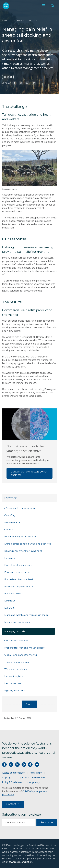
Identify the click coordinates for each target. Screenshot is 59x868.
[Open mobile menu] (44, 6)
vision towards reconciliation (17, 862)
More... (30, 704)
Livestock (33, 20)
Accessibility (36, 773)
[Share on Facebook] (14, 83)
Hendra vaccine (13, 683)
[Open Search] (52, 6)
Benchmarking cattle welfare (20, 537)
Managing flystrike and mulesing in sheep (26, 615)
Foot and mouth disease (17, 572)
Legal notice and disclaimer (32, 778)
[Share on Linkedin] (27, 83)
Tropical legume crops (16, 662)
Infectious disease (14, 594)
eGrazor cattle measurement (20, 508)
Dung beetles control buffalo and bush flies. (28, 544)
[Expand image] (30, 168)
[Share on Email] (34, 83)
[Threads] (30, 765)
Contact (8, 77)
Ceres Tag (10, 515)
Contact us (13, 804)
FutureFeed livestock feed (19, 579)
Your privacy (33, 782)
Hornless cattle (12, 522)
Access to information (14, 773)
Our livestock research (16, 641)
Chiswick (9, 530)
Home (5, 20)
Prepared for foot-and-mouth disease (25, 648)
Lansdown (10, 601)
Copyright (7, 778)
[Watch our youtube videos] (37, 765)
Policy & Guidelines (12, 782)
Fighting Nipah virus (15, 690)
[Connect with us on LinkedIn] (17, 765)
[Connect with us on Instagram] (11, 765)
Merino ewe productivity (17, 622)
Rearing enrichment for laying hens (23, 551)
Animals (20, 20)
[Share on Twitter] (21, 83)
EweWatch (10, 558)
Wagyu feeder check (16, 669)
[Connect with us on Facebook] (4, 765)
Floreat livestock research (18, 565)
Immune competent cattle (19, 586)
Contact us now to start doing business (29, 473)
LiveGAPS (9, 608)
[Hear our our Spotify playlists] (24, 765)
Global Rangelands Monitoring (21, 655)
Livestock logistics (14, 676)
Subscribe (47, 823)
